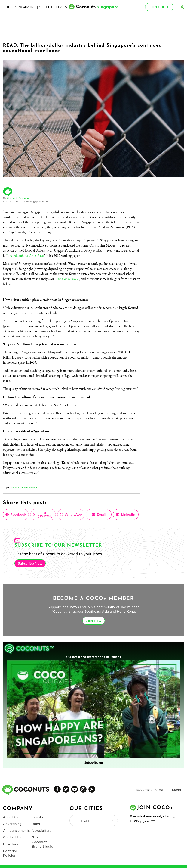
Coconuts (97, 7)
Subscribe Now (30, 563)
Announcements (16, 831)
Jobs (36, 824)
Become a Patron (150, 790)
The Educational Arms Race (25, 255)
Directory (11, 844)
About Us (11, 817)
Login (182, 7)
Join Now (94, 621)
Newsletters (41, 831)
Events (37, 817)
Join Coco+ (159, 7)
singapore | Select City (42, 7)
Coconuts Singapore (19, 198)
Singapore (20, 487)
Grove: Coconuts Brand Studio (42, 842)
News (33, 487)
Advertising (12, 824)
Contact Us (12, 837)
